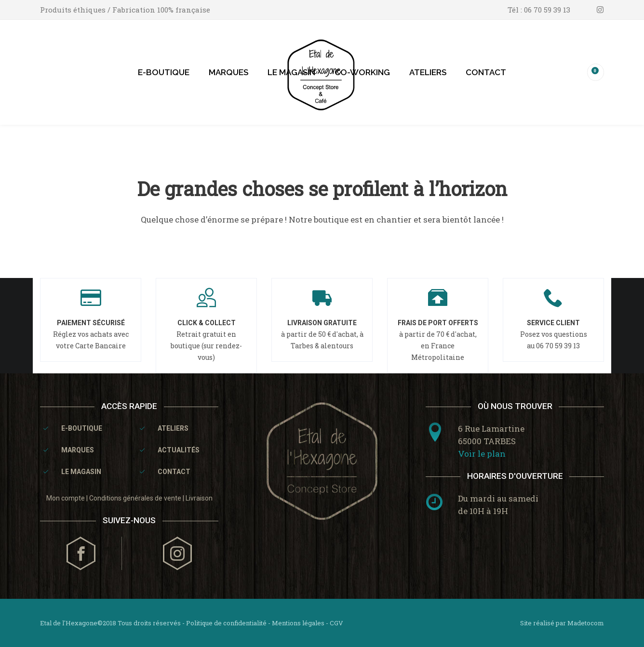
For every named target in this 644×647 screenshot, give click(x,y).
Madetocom (586, 623)
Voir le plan (482, 454)
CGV (336, 623)
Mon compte (66, 498)
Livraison (199, 498)
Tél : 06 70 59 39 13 (539, 10)
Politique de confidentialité (226, 623)
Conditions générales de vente (135, 498)
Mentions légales (298, 623)
